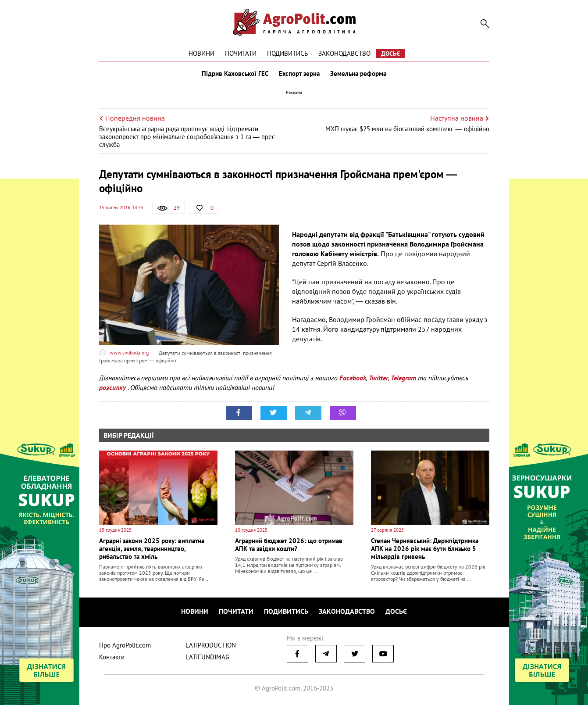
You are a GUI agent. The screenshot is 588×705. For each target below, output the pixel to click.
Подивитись (287, 53)
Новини (201, 53)
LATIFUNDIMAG (207, 657)
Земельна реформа (358, 74)
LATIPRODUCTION (211, 645)
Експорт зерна (299, 74)
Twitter (378, 378)
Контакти (112, 657)
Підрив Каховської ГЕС (235, 74)
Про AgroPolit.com (125, 645)
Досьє (390, 54)
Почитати (241, 53)
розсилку (113, 387)
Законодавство (344, 53)
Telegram (403, 378)
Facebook (353, 378)
